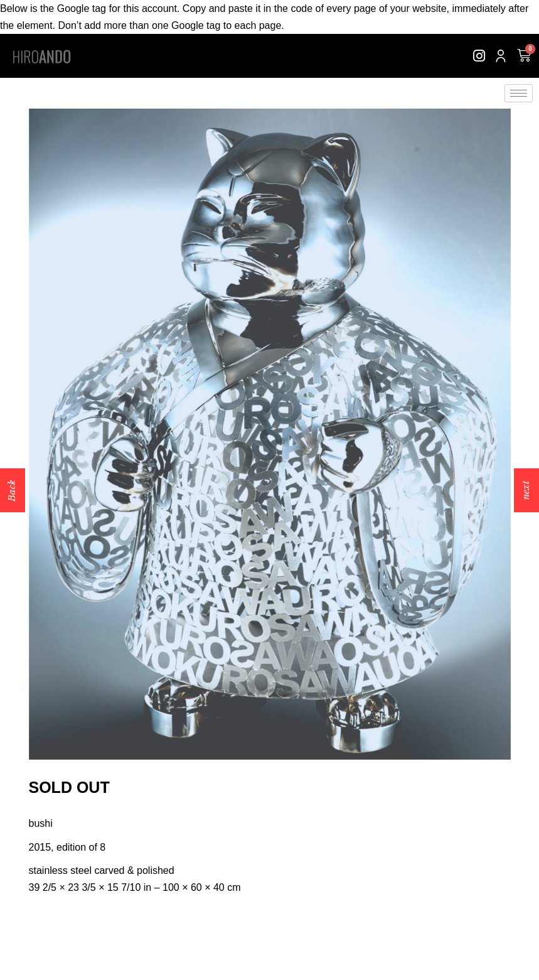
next (526, 490)
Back (12, 490)
